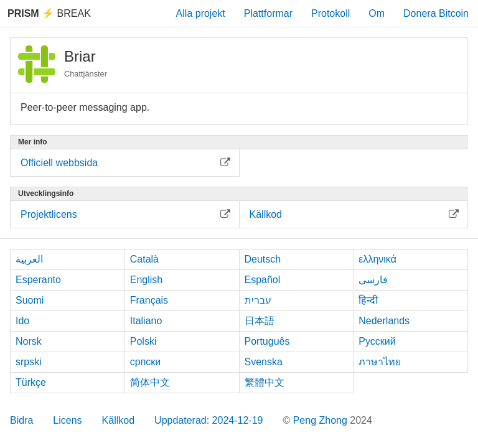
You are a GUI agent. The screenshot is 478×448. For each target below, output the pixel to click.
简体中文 (150, 382)
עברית (258, 300)
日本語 (260, 321)
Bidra (21, 420)
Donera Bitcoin (436, 13)
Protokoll (330, 13)
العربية (29, 259)
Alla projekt (201, 13)
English (146, 280)
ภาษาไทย (380, 362)
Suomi (30, 300)
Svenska (264, 362)
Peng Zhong (322, 420)
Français (149, 300)
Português (267, 341)
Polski (143, 341)
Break (49, 13)
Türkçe (31, 382)
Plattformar (268, 13)
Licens (67, 420)
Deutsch (263, 259)
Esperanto (38, 280)
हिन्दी (368, 300)
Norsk (29, 341)
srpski (29, 362)
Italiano (146, 321)
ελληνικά (377, 259)
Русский (377, 341)
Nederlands (384, 321)
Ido (22, 321)
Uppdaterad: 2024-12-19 (209, 420)
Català (144, 259)
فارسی (373, 280)
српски (146, 362)
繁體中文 (265, 382)
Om (377, 13)
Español (263, 280)
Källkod (118, 420)
